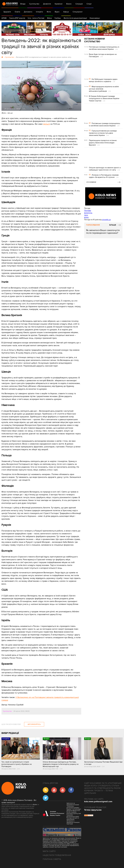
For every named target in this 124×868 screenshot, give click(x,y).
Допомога (28, 12)
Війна (49, 18)
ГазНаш (58, 18)
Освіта (17, 12)
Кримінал (59, 4)
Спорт (89, 4)
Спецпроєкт (78, 12)
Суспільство (34, 4)
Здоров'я (7, 12)
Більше (113, 225)
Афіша (66, 12)
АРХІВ (4, 18)
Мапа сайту (49, 851)
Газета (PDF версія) (17, 18)
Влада (23, 4)
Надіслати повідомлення (57, 855)
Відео (57, 12)
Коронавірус (95, 18)
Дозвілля (47, 4)
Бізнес (69, 4)
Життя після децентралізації (75, 18)
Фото (49, 12)
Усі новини (91, 182)
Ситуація (79, 4)
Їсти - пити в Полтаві (36, 18)
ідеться (46, 124)
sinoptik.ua (106, 220)
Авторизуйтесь (34, 724)
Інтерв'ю (39, 12)
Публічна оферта (52, 859)
